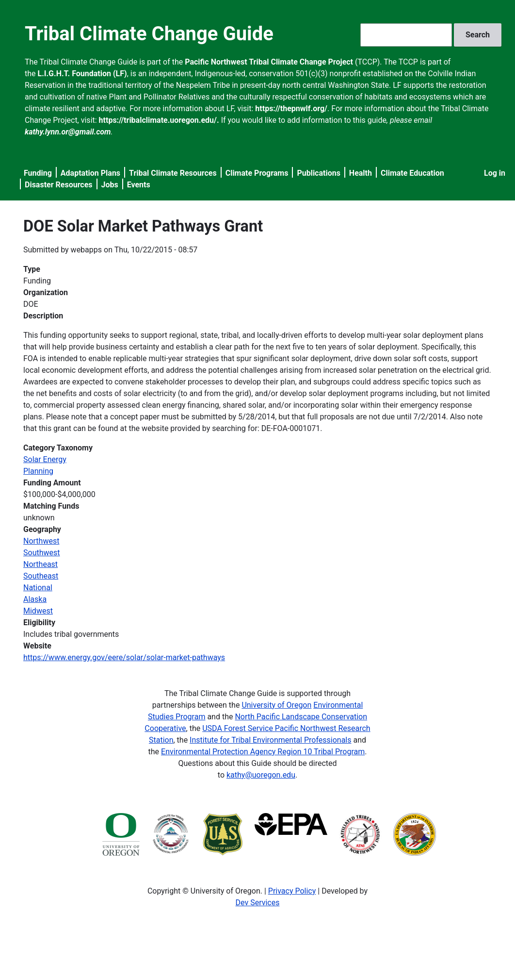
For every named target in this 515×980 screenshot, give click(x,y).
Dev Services (258, 903)
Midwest (38, 611)
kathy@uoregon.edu (261, 775)
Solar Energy (45, 459)
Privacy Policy (292, 891)
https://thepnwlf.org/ (291, 108)
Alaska (35, 599)
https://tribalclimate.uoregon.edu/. (159, 120)
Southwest (42, 553)
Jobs (110, 185)
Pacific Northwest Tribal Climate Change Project (269, 62)
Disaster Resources (59, 185)
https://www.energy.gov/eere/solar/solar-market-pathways (124, 657)
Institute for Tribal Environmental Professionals (270, 740)
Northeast (40, 564)
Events (139, 185)
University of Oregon (276, 705)
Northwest (41, 541)
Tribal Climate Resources (173, 173)
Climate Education (412, 173)
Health (361, 173)
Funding (38, 173)
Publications (319, 173)
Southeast (41, 576)
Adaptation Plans (90, 173)
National (38, 588)
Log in (495, 173)
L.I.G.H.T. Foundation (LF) (82, 74)
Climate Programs (257, 173)
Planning (38, 471)
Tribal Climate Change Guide (149, 34)
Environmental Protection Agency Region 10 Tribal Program (263, 752)
